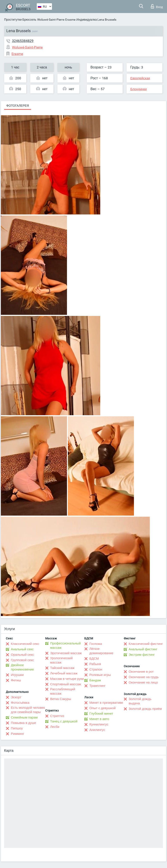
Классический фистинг (146, 644)
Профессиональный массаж (66, 646)
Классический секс (25, 644)
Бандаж (95, 680)
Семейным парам (24, 717)
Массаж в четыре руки (67, 679)
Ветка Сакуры (61, 699)
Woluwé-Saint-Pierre (51, 20)
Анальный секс (22, 649)
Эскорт (16, 697)
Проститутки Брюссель (20, 20)
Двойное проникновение (22, 667)
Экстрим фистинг (142, 655)
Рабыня (95, 664)
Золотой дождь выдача (140, 701)
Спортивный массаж (66, 684)
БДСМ (94, 659)
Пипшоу (17, 728)
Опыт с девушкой (103, 708)
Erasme (70, 20)
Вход (157, 6)
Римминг (18, 734)
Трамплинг (97, 686)
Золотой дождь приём (145, 709)
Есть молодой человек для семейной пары (28, 710)
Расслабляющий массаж (63, 691)
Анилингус (97, 730)
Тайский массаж (62, 668)
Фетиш (16, 680)
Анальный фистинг (143, 649)
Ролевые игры (100, 675)
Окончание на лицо (143, 682)
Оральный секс (22, 655)
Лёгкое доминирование (101, 651)
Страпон (96, 669)
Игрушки (17, 675)
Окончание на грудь (144, 677)
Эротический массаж (66, 653)
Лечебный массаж (64, 673)
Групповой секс (22, 660)
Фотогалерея (18, 106)
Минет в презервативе (106, 703)
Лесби (55, 727)
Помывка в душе (23, 723)
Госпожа (96, 644)
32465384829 (23, 41)
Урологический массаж (61, 660)
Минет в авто (99, 719)
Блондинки (139, 89)
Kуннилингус (99, 724)
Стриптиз (57, 716)
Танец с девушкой (64, 721)
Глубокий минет (101, 714)
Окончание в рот (141, 672)
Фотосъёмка (20, 703)
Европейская (140, 78)
